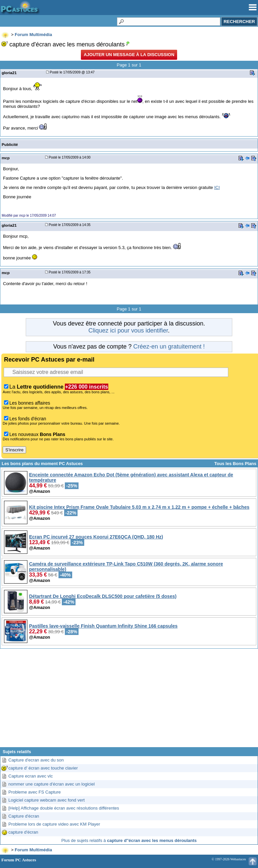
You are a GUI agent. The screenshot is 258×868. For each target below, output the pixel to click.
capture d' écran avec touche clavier (43, 768)
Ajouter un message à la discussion (129, 55)
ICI (217, 187)
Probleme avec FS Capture (35, 792)
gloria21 (9, 73)
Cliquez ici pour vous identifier (128, 331)
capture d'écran (23, 832)
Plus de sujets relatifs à (129, 840)
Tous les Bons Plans (235, 464)
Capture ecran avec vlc (31, 776)
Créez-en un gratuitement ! (169, 347)
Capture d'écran (24, 816)
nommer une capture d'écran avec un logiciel (51, 784)
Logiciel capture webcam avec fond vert (46, 800)
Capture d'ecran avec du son (36, 760)
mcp (6, 158)
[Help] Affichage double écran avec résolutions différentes (64, 808)
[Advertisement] (129, 700)
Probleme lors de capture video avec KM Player (54, 824)
